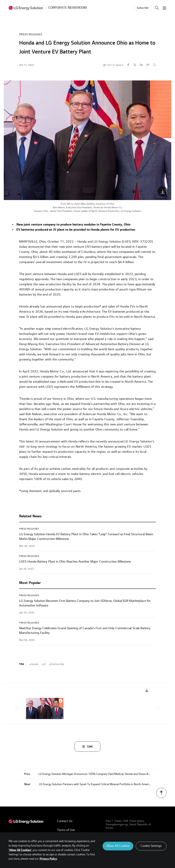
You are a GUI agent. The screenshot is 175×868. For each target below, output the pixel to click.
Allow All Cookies (118, 846)
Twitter (135, 65)
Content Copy (154, 65)
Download (147, 691)
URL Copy (148, 65)
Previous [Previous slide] (17, 708)
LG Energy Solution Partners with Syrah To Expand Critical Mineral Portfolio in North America (88, 784)
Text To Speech (115, 65)
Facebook (128, 65)
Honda (35, 664)
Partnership (57, 664)
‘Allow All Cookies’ (20, 850)
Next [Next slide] (158, 708)
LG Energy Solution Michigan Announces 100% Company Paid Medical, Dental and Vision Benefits (90, 774)
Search (157, 8)
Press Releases (31, 35)
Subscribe (143, 8)
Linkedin (141, 65)
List (90, 746)
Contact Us (65, 821)
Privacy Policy (48, 859)
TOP (161, 793)
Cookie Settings (151, 846)
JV (45, 664)
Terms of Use (66, 830)
